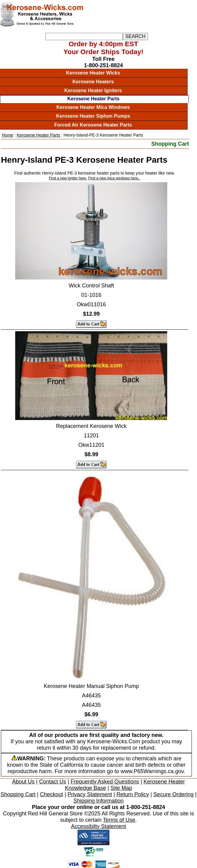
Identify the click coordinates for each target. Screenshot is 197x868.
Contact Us (53, 782)
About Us (23, 782)
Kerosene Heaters (93, 82)
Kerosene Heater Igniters (93, 90)
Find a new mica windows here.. (114, 178)
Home (7, 135)
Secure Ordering (174, 794)
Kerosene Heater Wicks (93, 73)
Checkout (51, 794)
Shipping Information (98, 801)
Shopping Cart (170, 144)
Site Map (121, 788)
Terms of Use (119, 820)
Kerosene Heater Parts (93, 99)
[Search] (84, 36)
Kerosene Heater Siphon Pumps (93, 116)
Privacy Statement (90, 794)
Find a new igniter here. (68, 178)
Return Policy (133, 794)
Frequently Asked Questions (105, 782)
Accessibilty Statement (98, 826)
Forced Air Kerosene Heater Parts (93, 125)
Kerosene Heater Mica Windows (93, 107)
